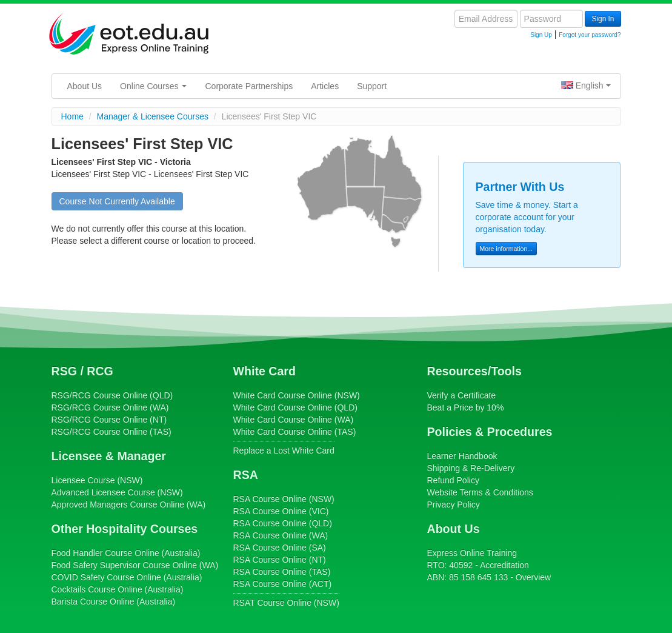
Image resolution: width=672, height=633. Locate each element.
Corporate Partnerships (249, 86)
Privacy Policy (454, 504)
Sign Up (541, 35)
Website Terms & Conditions (480, 492)
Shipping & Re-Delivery (471, 468)
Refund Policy (453, 480)
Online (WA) (129, 504)
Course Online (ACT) (283, 584)
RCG (100, 371)
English (586, 85)
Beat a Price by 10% (466, 407)
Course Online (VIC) (281, 511)
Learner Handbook (462, 456)
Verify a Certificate (462, 395)
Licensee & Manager (109, 456)
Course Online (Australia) (126, 553)
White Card (264, 371)
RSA (246, 475)
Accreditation (504, 565)
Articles (325, 86)
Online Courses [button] (153, 86)
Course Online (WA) (110, 407)
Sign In (603, 19)
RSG (64, 371)
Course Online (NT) (109, 420)
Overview (533, 577)
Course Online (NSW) (297, 395)
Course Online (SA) (280, 548)
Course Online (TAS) (111, 432)
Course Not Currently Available (117, 201)
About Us (85, 86)
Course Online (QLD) (112, 395)
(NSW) (97, 480)
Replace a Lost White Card (284, 450)
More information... (507, 249)
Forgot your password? (590, 35)
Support (372, 86)
